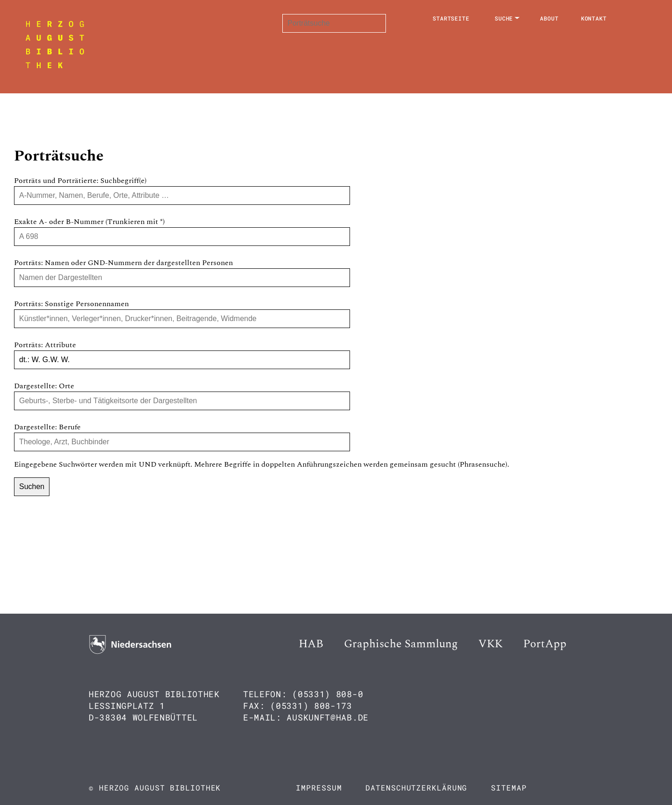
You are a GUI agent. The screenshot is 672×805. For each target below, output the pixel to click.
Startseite (451, 18)
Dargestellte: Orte (44, 386)
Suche (504, 18)
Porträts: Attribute (45, 345)
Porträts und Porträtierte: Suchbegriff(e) (80, 181)
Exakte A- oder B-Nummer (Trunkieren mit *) (89, 222)
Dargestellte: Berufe (47, 427)
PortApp (545, 644)
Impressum (319, 787)
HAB (311, 644)
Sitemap (509, 787)
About (549, 18)
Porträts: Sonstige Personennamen (71, 304)
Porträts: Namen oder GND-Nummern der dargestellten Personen (123, 263)
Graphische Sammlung (401, 644)
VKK (490, 644)
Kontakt (594, 18)
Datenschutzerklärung (416, 787)
